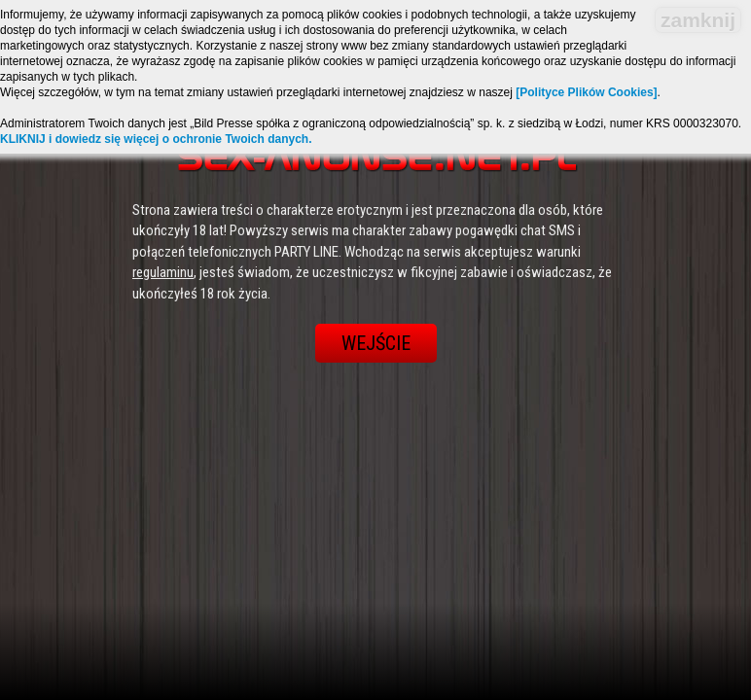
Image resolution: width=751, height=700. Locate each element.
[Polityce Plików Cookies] (586, 92)
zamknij (698, 20)
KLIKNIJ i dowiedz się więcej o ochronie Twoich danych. (156, 139)
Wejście (376, 343)
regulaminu (163, 272)
